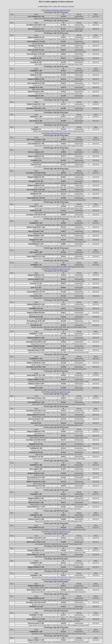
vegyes (53, 10)
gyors (49, 10)
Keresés (44, 10)
